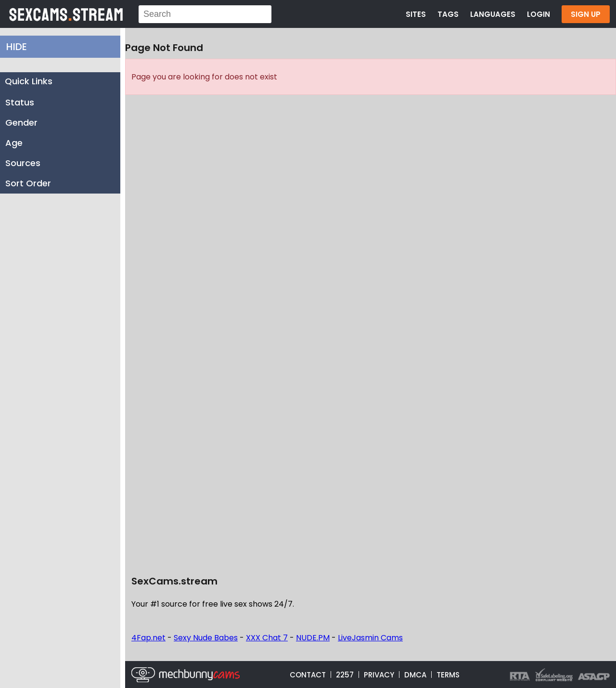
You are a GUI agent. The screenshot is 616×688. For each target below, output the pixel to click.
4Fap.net (148, 638)
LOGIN (539, 14)
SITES (416, 14)
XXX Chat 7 (267, 638)
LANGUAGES (493, 14)
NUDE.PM (313, 638)
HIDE (17, 47)
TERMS (448, 675)
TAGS (448, 14)
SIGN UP (586, 14)
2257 (345, 675)
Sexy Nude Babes (206, 638)
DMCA (415, 675)
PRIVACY (379, 675)
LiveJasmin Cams (370, 638)
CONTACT (308, 675)
